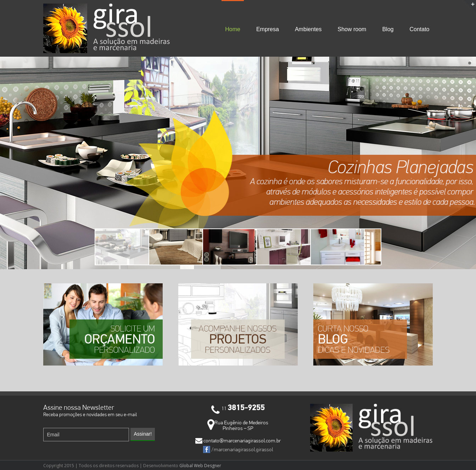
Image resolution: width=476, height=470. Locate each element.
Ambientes (308, 29)
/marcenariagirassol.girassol (238, 449)
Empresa (268, 29)
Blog (388, 29)
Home (233, 29)
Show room (352, 29)
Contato (419, 29)
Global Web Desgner (200, 466)
